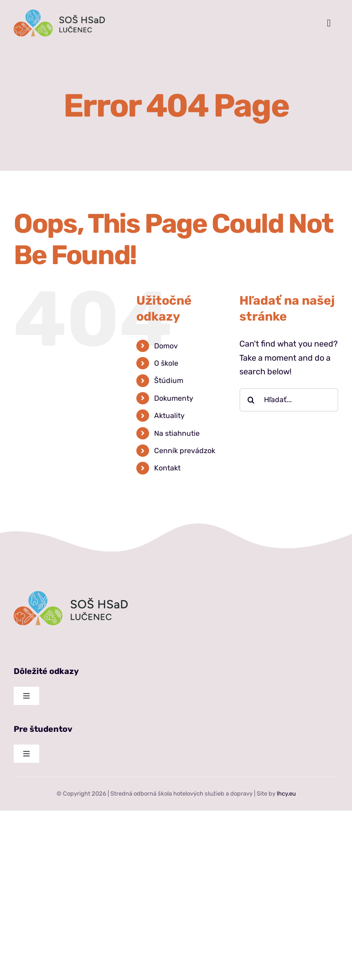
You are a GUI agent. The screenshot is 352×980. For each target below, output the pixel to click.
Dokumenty (174, 398)
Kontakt (167, 468)
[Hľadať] (251, 400)
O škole (166, 363)
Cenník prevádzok (185, 451)
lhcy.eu (286, 794)
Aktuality (169, 416)
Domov (166, 346)
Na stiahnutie (177, 433)
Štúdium (169, 380)
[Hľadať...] (289, 400)
